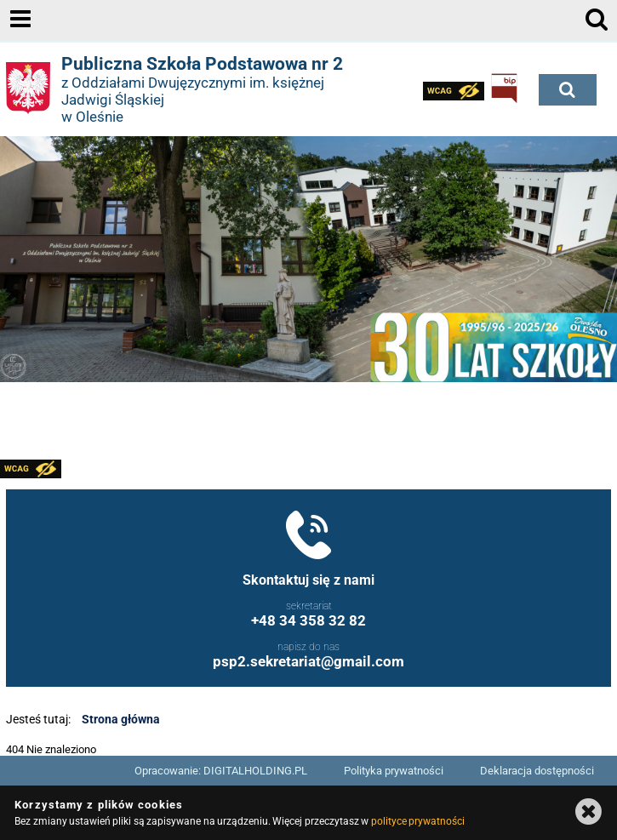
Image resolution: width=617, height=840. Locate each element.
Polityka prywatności (394, 771)
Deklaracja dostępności (537, 771)
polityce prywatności (418, 821)
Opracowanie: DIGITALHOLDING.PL (221, 771)
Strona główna (121, 719)
